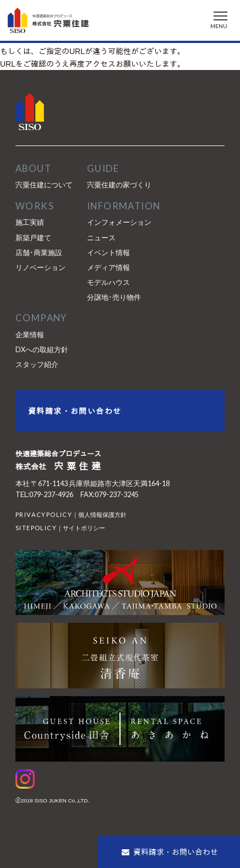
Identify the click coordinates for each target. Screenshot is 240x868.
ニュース (101, 238)
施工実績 (30, 222)
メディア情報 (108, 268)
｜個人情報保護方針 (71, 514)
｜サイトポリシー (60, 528)
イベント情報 (108, 253)
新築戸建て (33, 238)
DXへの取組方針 (42, 350)
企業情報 (30, 335)
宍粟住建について (44, 185)
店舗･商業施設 (39, 253)
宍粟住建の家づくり (119, 185)
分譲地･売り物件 (114, 297)
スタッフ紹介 (37, 365)
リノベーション (40, 268)
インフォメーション (119, 222)
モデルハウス (108, 282)
